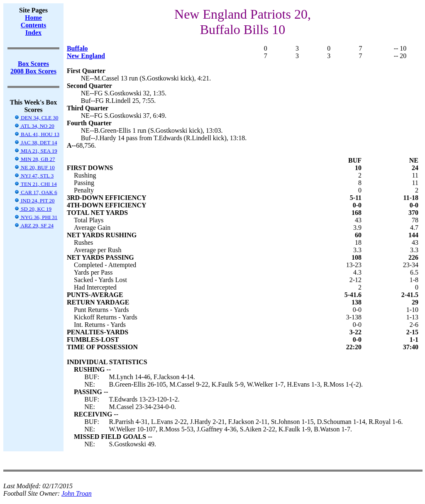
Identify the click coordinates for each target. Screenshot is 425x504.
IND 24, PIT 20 (34, 201)
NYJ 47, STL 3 (34, 176)
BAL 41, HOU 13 (37, 134)
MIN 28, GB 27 (35, 159)
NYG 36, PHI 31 (36, 217)
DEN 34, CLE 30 (36, 118)
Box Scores (33, 64)
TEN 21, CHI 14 (35, 184)
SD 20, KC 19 (33, 209)
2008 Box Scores (33, 71)
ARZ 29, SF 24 (34, 225)
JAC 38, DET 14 (35, 142)
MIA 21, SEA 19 (36, 151)
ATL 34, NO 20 (34, 126)
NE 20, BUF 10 (34, 167)
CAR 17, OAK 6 (36, 192)
